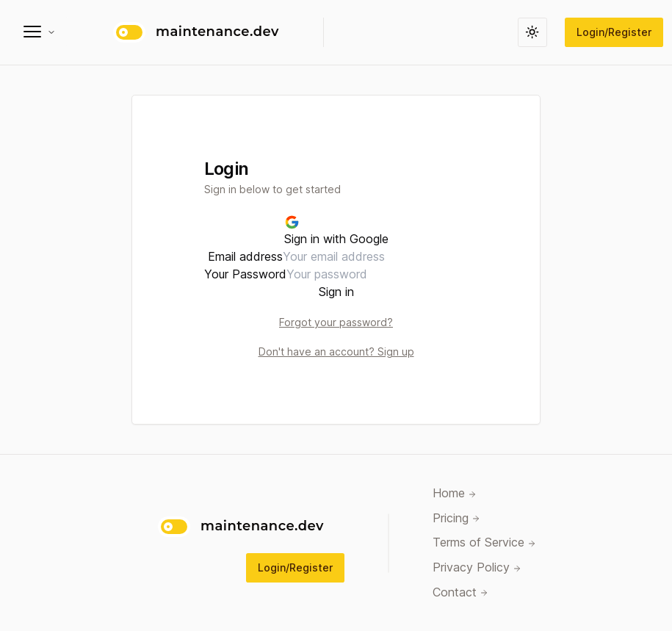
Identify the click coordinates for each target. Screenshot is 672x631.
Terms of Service (484, 544)
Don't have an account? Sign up (336, 351)
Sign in (336, 292)
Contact (460, 593)
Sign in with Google (336, 230)
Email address (245, 256)
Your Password (245, 274)
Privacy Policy (477, 569)
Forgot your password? (336, 322)
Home (455, 494)
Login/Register (614, 32)
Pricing (456, 519)
